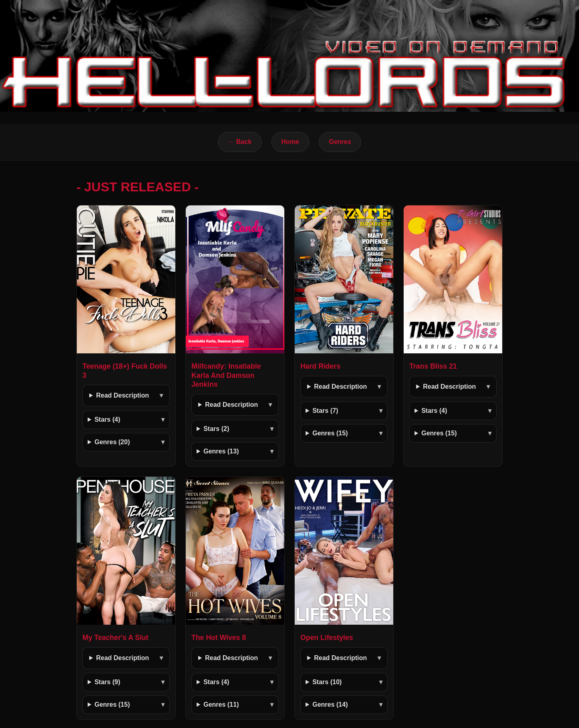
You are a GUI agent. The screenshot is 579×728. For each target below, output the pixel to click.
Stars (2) (216, 429)
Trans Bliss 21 (433, 366)
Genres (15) (330, 433)
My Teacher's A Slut (115, 638)
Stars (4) (107, 419)
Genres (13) (221, 451)
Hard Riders (320, 366)
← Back (240, 142)
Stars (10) (327, 682)
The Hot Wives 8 (219, 638)
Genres (340, 142)
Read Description (123, 395)
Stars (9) (107, 682)
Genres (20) (112, 442)
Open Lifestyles (327, 638)
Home (290, 142)
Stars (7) (325, 411)
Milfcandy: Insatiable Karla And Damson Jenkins (226, 375)
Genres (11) (221, 704)
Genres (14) (330, 704)
